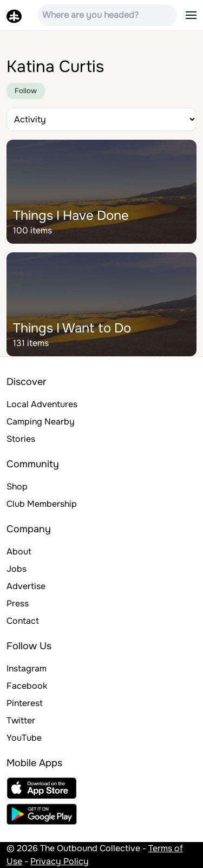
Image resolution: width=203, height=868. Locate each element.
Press (18, 603)
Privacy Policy (60, 861)
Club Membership (42, 504)
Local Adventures (42, 404)
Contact (23, 621)
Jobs (17, 569)
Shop (17, 487)
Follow (26, 91)
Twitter (21, 720)
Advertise (26, 586)
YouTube (24, 738)
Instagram (27, 668)
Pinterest (25, 703)
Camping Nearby (41, 422)
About (19, 552)
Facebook (27, 686)
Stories (21, 439)
